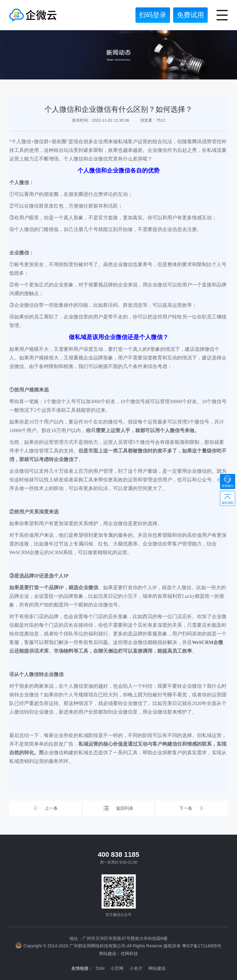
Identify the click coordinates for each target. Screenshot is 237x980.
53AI (100, 968)
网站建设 (157, 968)
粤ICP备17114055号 (202, 946)
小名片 (136, 968)
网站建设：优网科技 (118, 953)
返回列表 (118, 808)
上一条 (46, 808)
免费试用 (190, 15)
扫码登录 (153, 15)
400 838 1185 (119, 854)
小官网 (117, 968)
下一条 (191, 808)
